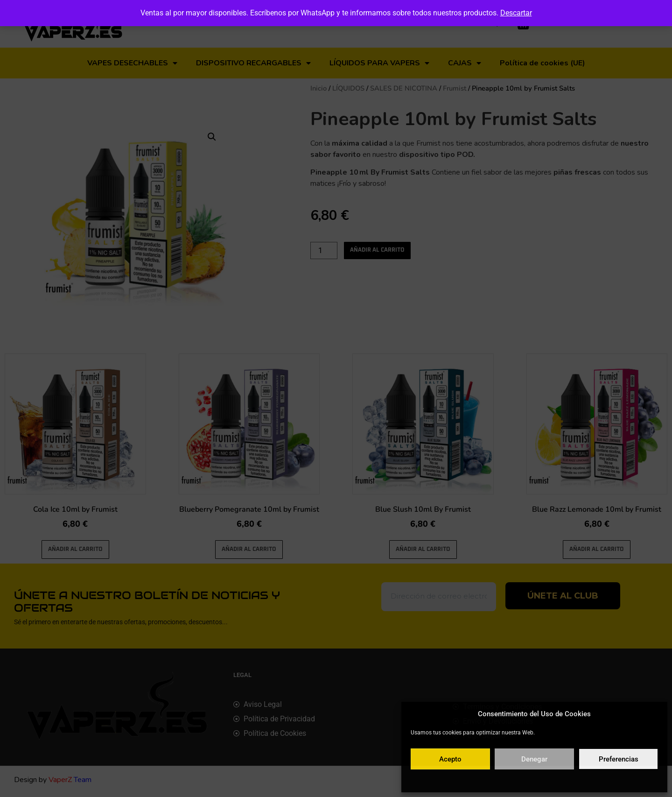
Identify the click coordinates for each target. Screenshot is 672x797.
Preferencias (619, 759)
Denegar (534, 759)
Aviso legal (590, 780)
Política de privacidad (544, 780)
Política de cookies (489, 780)
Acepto (450, 759)
